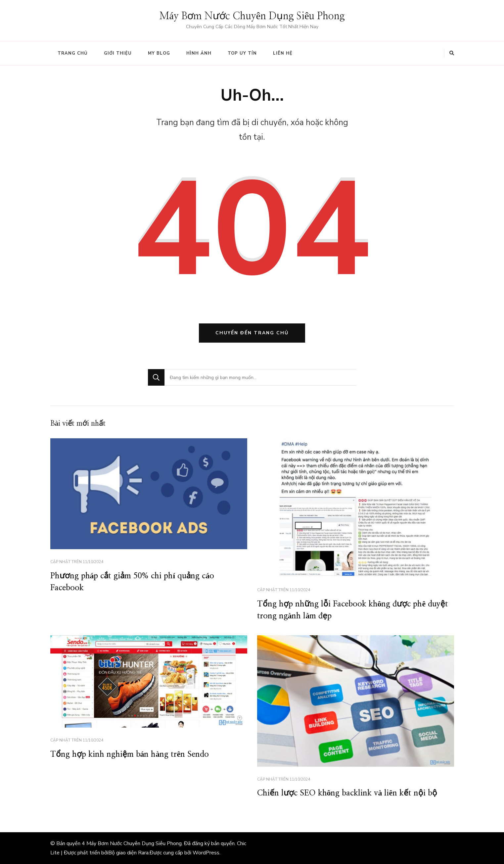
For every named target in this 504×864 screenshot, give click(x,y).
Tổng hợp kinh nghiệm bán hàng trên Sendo (130, 754)
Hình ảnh (199, 53)
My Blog (159, 53)
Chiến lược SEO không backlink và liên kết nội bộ (347, 793)
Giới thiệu (118, 53)
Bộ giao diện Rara (128, 853)
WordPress (206, 853)
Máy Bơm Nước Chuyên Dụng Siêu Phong (252, 16)
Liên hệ (283, 53)
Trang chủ (73, 53)
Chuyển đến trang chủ (252, 333)
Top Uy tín (242, 53)
